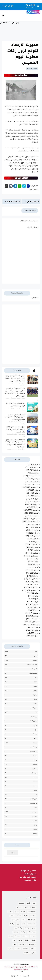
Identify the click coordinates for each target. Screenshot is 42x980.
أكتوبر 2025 (34, 482)
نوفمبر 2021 (34, 616)
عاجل (35, 790)
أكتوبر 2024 (34, 516)
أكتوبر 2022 (34, 585)
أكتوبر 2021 (34, 619)
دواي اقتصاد (33, 708)
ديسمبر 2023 (33, 545)
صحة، (35, 782)
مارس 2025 (34, 502)
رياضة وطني (33, 751)
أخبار (36, 652)
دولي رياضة (34, 721)
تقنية (36, 682)
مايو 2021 (35, 633)
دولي (36, 712)
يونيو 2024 (34, 528)
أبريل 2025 (34, 499)
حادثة (35, 699)
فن (36, 795)
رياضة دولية (33, 747)
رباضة (35, 734)
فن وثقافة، (34, 803)
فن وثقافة (34, 799)
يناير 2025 (35, 508)
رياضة (35, 743)
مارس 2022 (34, 605)
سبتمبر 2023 (33, 553)
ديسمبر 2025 (33, 476)
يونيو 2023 (34, 562)
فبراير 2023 (34, 573)
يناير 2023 (35, 576)
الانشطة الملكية (32, 665)
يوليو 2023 (34, 559)
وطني (35, 825)
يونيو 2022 (34, 596)
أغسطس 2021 (32, 625)
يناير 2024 (34, 542)
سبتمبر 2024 (33, 519)
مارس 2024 (34, 536)
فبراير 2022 (34, 608)
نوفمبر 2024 (33, 513)
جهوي (35, 686)
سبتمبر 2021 (33, 622)
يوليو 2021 (34, 628)
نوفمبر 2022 (34, 582)
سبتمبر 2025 (33, 485)
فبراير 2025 (34, 505)
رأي (36, 730)
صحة (35, 778)
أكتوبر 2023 (34, 550)
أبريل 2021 (34, 636)
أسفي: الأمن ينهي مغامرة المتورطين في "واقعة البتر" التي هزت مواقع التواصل (15, 417)
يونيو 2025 (34, 493)
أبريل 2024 (34, 533)
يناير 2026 (35, 473)
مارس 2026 (34, 468)
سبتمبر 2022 (33, 588)
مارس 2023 (34, 571)
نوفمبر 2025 (34, 479)
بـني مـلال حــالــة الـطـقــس (21, 30)
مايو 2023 (35, 565)
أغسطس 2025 (32, 488)
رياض (35, 738)
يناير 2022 (35, 611)
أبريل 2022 (34, 602)
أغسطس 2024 (32, 522)
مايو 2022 (34, 599)
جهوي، (35, 691)
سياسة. (35, 769)
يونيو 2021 (34, 631)
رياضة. (35, 756)
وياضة (35, 834)
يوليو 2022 (34, 593)
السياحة (35, 669)
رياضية (35, 760)
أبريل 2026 (34, 465)
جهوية (35, 695)
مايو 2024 (34, 530)
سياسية (35, 773)
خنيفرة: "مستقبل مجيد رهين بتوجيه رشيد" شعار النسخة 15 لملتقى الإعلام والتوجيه (15, 379)
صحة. (35, 786)
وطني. (35, 829)
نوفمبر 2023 (34, 548)
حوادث (35, 704)
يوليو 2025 (34, 490)
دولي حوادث (33, 717)
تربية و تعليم (33, 673)
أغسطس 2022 (32, 591)
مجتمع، (35, 816)
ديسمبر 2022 (33, 579)
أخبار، (36, 656)
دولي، (35, 725)
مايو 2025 (34, 496)
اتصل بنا (26, 976)
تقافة (35, 678)
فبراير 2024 (34, 539)
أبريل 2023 (34, 568)
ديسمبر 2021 (33, 613)
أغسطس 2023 (32, 556)
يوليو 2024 (34, 525)
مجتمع (35, 812)
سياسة (35, 764)
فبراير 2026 (34, 470)
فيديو (35, 808)
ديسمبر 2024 (33, 510)
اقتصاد (35, 660)
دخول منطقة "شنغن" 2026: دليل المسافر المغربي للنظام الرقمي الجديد (16, 430)
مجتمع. (35, 821)
